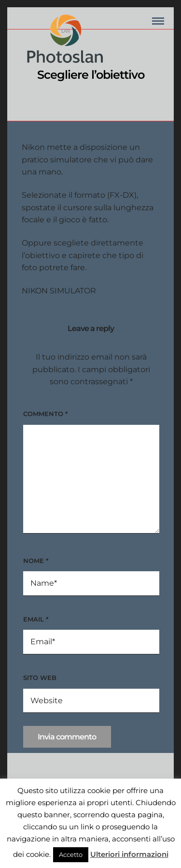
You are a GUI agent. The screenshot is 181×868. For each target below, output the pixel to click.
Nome (36, 561)
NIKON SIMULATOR (59, 291)
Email (36, 619)
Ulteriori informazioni (129, 854)
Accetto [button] (71, 854)
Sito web (40, 678)
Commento (45, 414)
